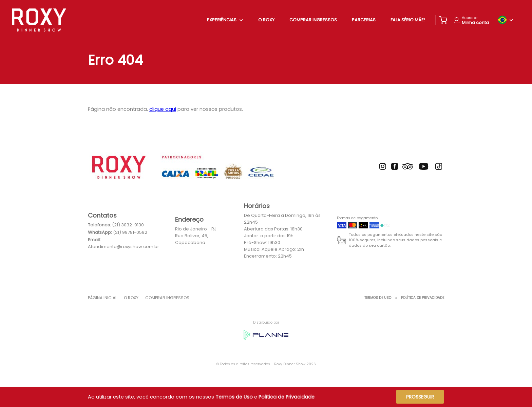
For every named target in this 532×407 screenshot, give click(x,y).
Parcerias (364, 20)
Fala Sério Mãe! (408, 20)
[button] (443, 20)
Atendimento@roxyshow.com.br (123, 247)
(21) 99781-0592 (130, 232)
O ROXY (266, 20)
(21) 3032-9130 (128, 225)
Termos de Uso (378, 298)
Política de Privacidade (423, 298)
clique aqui (163, 109)
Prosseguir (420, 397)
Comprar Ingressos (313, 20)
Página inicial (102, 298)
